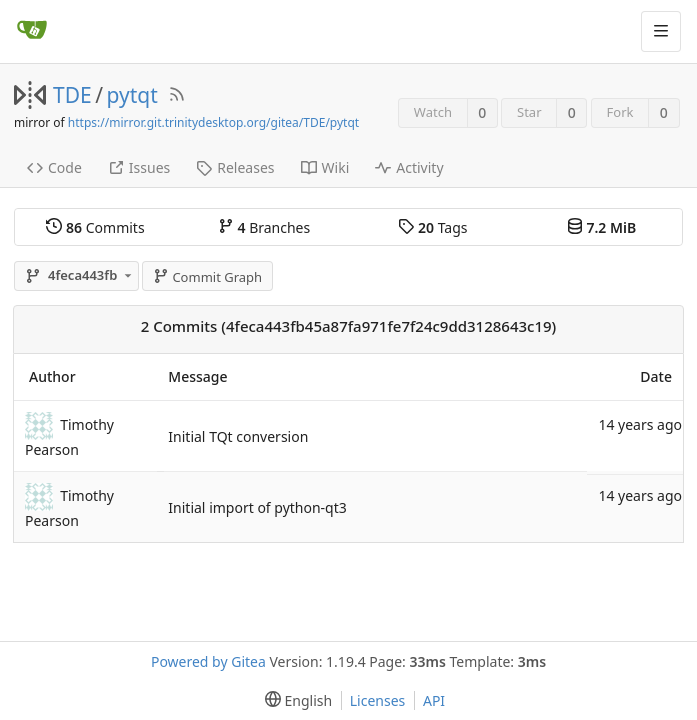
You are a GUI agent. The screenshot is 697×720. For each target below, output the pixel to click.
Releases (235, 167)
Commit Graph (207, 277)
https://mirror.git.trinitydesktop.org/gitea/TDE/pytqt (213, 122)
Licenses (378, 700)
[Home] (32, 31)
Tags (432, 227)
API (434, 700)
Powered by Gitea (208, 661)
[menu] (294, 700)
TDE (72, 95)
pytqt (132, 95)
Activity (409, 167)
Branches (264, 227)
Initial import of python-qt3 (257, 507)
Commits (95, 227)
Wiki (325, 167)
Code (54, 167)
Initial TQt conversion (238, 436)
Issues (139, 167)
